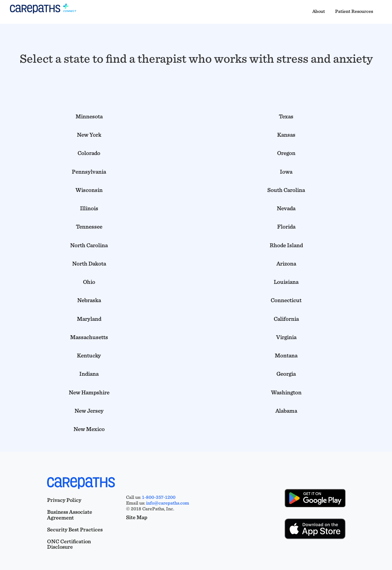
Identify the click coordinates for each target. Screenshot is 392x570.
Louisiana (286, 282)
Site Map (137, 517)
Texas (286, 116)
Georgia (286, 374)
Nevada (286, 208)
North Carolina (89, 245)
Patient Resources (354, 11)
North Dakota (89, 263)
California (286, 319)
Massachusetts (89, 337)
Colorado (89, 153)
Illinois (89, 208)
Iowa (286, 172)
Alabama (286, 411)
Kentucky (89, 355)
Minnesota (89, 116)
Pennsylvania (89, 172)
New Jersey (89, 411)
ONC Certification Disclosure (69, 544)
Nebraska (89, 300)
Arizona (286, 263)
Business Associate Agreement (70, 515)
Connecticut (286, 300)
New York (89, 135)
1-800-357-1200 (159, 497)
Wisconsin (89, 190)
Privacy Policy (64, 500)
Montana (286, 355)
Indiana (89, 374)
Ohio (89, 282)
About (319, 11)
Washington (286, 392)
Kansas (286, 135)
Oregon (286, 153)
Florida (286, 227)
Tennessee (89, 227)
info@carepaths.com (168, 503)
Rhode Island (286, 245)
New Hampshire (89, 392)
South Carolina (286, 190)
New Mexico (89, 429)
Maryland (89, 319)
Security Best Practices (75, 529)
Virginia (286, 337)
